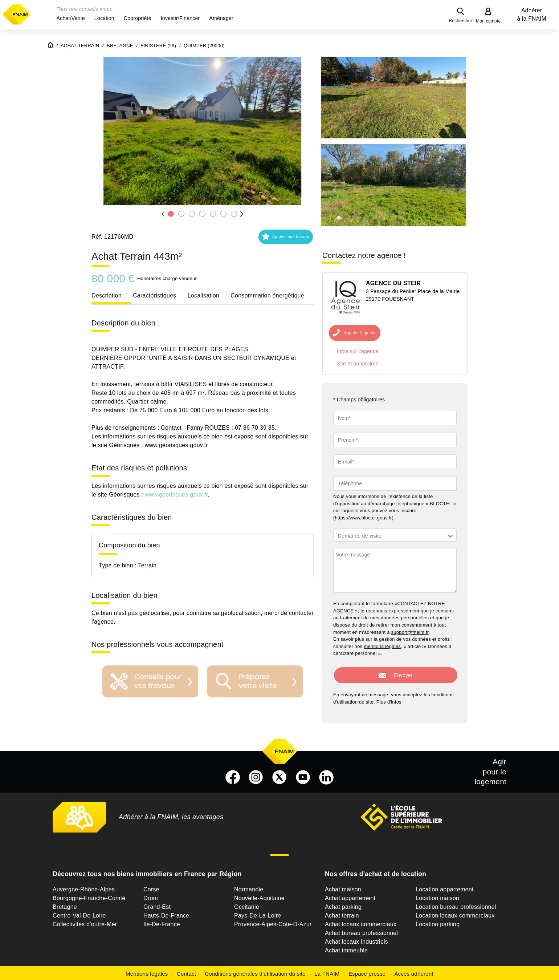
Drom (151, 896)
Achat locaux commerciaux (361, 922)
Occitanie (247, 905)
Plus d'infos (389, 700)
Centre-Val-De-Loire (79, 913)
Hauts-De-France (166, 913)
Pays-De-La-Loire (258, 913)
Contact (186, 971)
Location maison (437, 896)
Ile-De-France (162, 922)
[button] (71, 18)
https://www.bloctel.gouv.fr (364, 518)
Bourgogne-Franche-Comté (89, 896)
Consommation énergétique (267, 295)
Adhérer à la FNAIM (532, 15)
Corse (151, 887)
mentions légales (382, 646)
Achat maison (343, 887)
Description (107, 295)
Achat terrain (342, 913)
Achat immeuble (346, 948)
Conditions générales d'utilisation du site (255, 971)
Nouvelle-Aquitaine (259, 896)
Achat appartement (350, 896)
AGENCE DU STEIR (393, 283)
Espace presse (367, 971)
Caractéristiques (155, 295)
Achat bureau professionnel (361, 931)
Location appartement (445, 887)
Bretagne (65, 905)
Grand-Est (157, 905)
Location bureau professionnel (456, 905)
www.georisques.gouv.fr (176, 495)
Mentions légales (147, 971)
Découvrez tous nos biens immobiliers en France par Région (147, 872)
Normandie (249, 887)
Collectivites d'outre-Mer (85, 922)
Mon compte (488, 21)
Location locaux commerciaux (455, 913)
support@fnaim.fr (410, 632)
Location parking (438, 922)
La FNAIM (327, 971)
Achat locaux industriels (356, 939)
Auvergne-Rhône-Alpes (84, 887)
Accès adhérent (414, 971)
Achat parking (343, 905)
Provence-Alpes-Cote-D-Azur (273, 922)
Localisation (204, 295)
